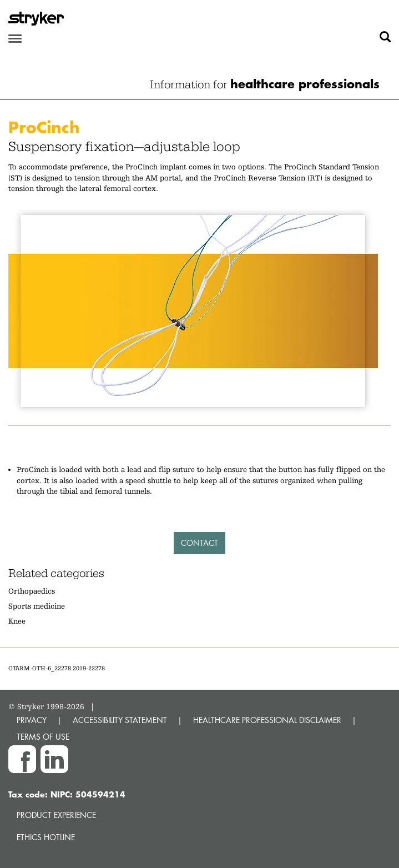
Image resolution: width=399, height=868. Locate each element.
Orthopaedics (32, 591)
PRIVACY (32, 720)
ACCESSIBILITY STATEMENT (120, 720)
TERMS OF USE (43, 737)
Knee (17, 621)
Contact (199, 543)
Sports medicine (37, 606)
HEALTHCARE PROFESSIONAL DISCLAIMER (267, 720)
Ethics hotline (46, 837)
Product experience (56, 815)
